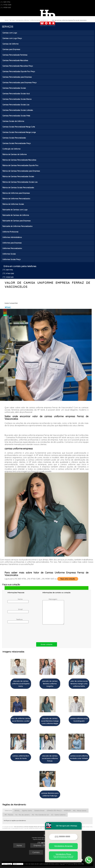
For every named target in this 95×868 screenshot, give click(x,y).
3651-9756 (7, 2)
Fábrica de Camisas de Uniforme (15, 154)
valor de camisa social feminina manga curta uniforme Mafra (79, 684)
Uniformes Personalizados (12, 248)
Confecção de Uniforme (12, 149)
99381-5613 (7, 7)
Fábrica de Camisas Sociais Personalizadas (18, 188)
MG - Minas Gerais (80, 811)
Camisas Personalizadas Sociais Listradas (18, 110)
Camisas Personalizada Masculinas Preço (18, 66)
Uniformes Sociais (9, 254)
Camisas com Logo (10, 33)
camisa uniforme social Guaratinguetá (79, 720)
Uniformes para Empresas (12, 243)
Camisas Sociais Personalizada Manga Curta (19, 127)
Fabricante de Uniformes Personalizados (18, 226)
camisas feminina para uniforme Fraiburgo (50, 794)
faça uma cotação (68, 579)
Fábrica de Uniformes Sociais (13, 204)
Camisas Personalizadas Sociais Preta (16, 116)
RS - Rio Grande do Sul (40, 815)
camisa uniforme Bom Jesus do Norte (21, 757)
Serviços (7, 27)
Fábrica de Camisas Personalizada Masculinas (20, 160)
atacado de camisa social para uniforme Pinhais (50, 758)
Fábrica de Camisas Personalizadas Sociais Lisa (20, 182)
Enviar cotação (47, 644)
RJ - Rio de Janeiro (23, 815)
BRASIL (17, 811)
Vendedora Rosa (63, 856)
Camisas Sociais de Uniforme (13, 121)
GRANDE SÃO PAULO (54, 811)
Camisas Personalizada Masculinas (15, 60)
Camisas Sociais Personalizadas (14, 138)
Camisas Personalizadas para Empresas (17, 77)
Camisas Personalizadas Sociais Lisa (16, 105)
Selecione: (8, 811)
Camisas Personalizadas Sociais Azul (16, 94)
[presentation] (22, 633)
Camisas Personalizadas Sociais (14, 88)
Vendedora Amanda (63, 846)
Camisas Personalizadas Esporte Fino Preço (19, 72)
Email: (15, 611)
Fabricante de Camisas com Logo (15, 210)
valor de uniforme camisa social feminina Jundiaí (21, 720)
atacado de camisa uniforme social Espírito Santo (21, 684)
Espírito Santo (27, 811)
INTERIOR (67, 811)
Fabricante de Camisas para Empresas (17, 221)
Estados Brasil (39, 811)
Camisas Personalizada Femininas (15, 55)
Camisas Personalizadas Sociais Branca (17, 99)
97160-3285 (7, 5)
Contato (36, 852)
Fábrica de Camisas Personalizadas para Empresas (21, 171)
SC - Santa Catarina (58, 815)
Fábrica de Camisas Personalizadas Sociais (18, 177)
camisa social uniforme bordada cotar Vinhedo (79, 757)
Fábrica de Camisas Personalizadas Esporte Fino (21, 165)
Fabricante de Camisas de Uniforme (16, 215)
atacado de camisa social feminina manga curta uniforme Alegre (50, 721)
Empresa (38, 845)
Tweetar (8, 307)
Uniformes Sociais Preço (12, 259)
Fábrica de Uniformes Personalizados (17, 199)
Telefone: (15, 621)
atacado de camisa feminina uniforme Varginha (50, 684)
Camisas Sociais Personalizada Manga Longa (19, 132)
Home (19, 845)
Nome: (15, 601)
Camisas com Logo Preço (12, 38)
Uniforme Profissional (11, 232)
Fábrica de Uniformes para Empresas (16, 193)
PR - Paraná (9, 815)
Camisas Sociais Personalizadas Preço (17, 143)
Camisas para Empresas (12, 49)
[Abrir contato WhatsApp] (89, 860)
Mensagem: (50, 611)
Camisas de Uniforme (11, 44)
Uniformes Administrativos (12, 237)
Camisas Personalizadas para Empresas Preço (20, 83)
